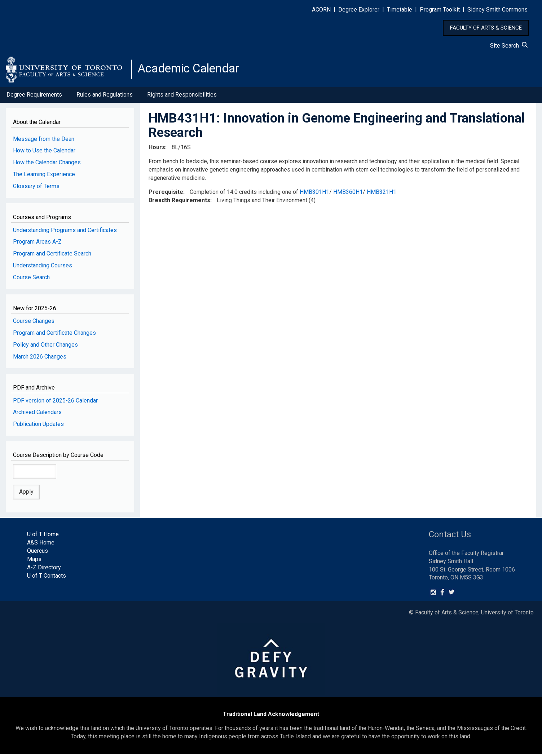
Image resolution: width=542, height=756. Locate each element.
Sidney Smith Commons (497, 10)
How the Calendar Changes (47, 164)
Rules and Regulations (105, 97)
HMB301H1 (314, 194)
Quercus (38, 553)
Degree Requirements (34, 97)
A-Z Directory (44, 570)
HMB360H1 (348, 194)
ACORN (321, 10)
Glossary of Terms (36, 188)
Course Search (31, 279)
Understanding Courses (43, 268)
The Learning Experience (44, 176)
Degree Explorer (359, 10)
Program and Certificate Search (52, 256)
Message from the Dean (44, 141)
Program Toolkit (440, 10)
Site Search (509, 46)
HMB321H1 (382, 194)
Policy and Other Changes (45, 347)
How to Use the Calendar (44, 153)
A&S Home (41, 545)
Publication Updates (38, 426)
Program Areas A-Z (37, 244)
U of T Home (43, 536)
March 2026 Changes (40, 359)
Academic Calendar (194, 70)
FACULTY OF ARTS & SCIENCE (486, 28)
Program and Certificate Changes (54, 335)
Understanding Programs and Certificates (65, 232)
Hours (157, 149)
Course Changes (34, 323)
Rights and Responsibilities (182, 97)
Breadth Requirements (179, 202)
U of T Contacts (47, 577)
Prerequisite (166, 194)
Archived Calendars (37, 414)
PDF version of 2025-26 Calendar (55, 402)
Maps (34, 561)
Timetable (400, 10)
